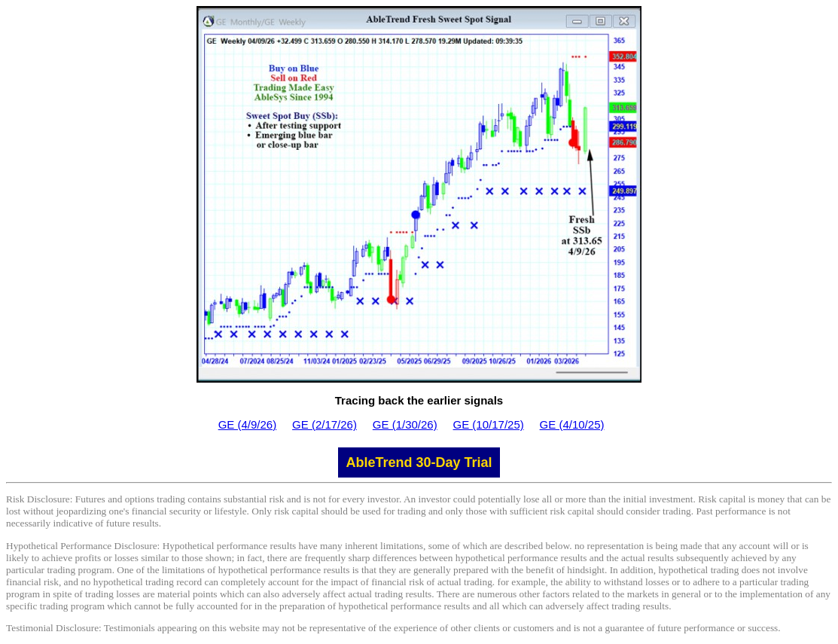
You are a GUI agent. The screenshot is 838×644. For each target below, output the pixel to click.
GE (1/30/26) (405, 424)
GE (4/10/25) (572, 424)
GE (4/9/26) (248, 424)
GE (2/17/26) (325, 424)
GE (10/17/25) (489, 424)
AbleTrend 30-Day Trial (419, 462)
